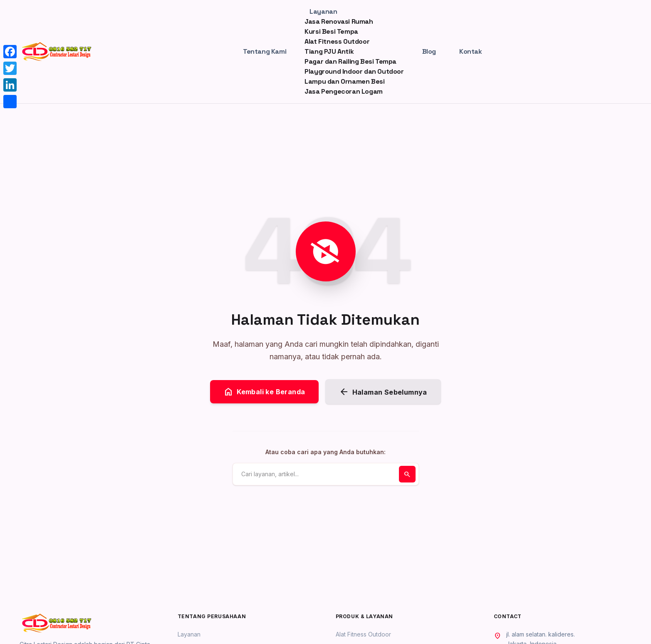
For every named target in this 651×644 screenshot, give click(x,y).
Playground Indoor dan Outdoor (354, 71)
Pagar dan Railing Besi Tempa (350, 61)
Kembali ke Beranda (264, 392)
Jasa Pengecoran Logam (344, 91)
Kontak (471, 51)
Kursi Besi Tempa (331, 31)
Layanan (323, 11)
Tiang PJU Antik (329, 51)
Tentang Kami (265, 51)
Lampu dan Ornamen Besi (344, 81)
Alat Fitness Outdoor (337, 41)
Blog (429, 51)
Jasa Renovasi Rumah (339, 21)
